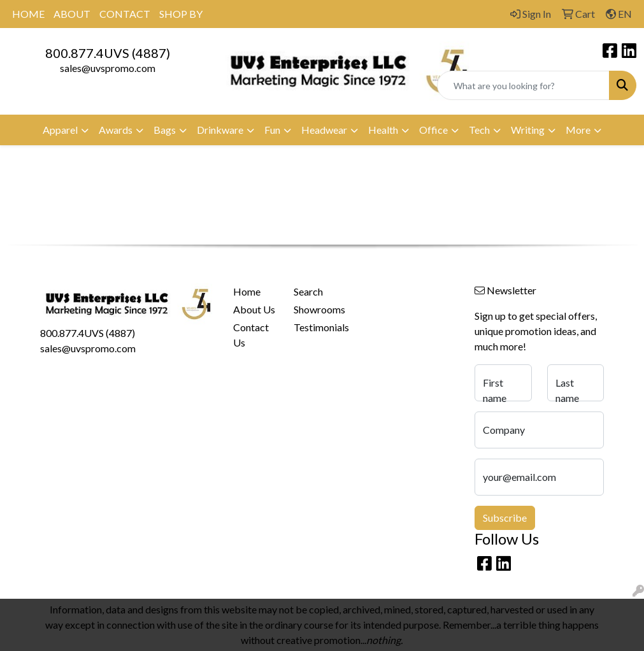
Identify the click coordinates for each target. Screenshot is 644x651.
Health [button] (383, 130)
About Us (254, 309)
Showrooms (316, 309)
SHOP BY (181, 14)
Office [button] (433, 130)
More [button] (578, 130)
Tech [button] (479, 130)
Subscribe (505, 518)
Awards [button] (116, 130)
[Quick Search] (523, 85)
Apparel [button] (60, 130)
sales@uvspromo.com (108, 68)
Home (247, 291)
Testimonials (316, 327)
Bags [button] (165, 130)
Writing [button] (528, 130)
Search (308, 291)
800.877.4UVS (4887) (108, 53)
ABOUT (72, 14)
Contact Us (251, 335)
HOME (28, 14)
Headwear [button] (324, 130)
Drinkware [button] (220, 130)
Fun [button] (272, 130)
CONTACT (125, 14)
